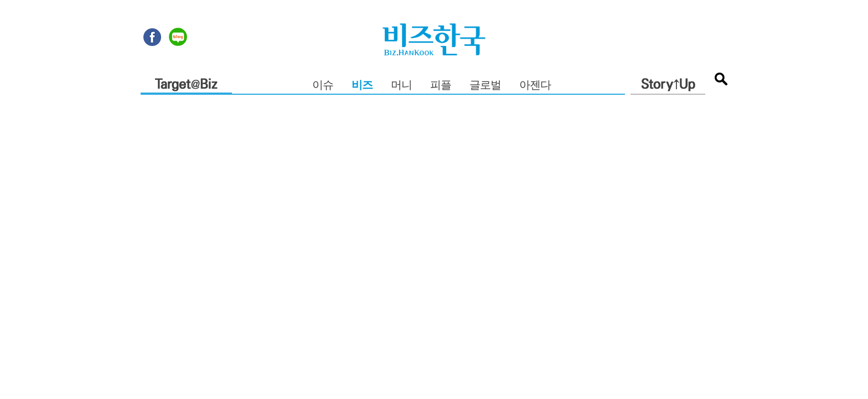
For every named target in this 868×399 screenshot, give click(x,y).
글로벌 (485, 86)
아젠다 (535, 86)
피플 (441, 86)
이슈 (323, 86)
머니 (401, 86)
